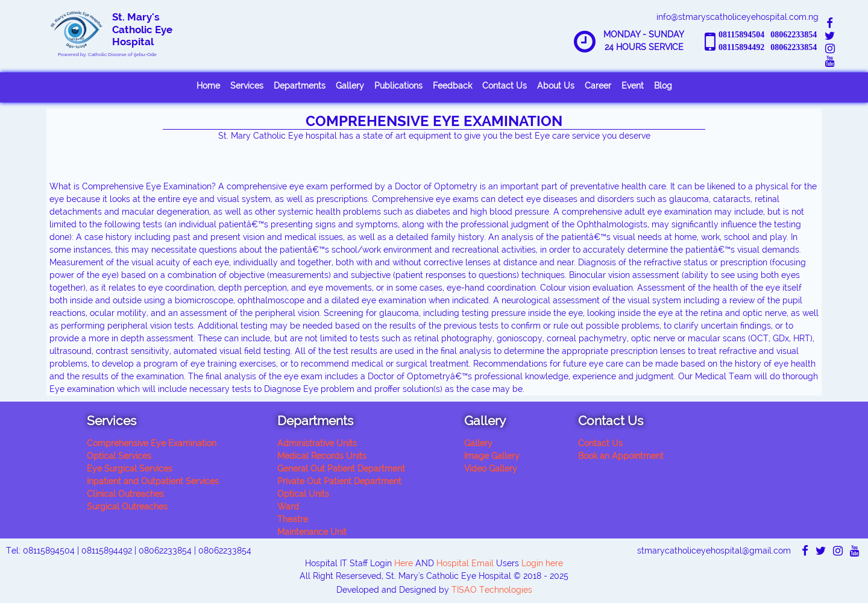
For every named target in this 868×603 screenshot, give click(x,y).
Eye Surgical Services (130, 469)
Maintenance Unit (312, 532)
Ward (288, 507)
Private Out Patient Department (339, 481)
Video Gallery (491, 469)
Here (402, 563)
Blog (663, 86)
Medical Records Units (322, 456)
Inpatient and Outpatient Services (153, 481)
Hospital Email (465, 563)
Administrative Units (317, 443)
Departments (300, 86)
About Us (556, 86)
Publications (398, 86)
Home (208, 86)
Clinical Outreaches (125, 494)
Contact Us (505, 86)
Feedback (452, 86)
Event (633, 86)
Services (247, 86)
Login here (542, 563)
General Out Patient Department (341, 469)
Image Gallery (492, 456)
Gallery (350, 86)
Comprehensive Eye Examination (152, 443)
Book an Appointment (621, 456)
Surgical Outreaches (127, 507)
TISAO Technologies (492, 590)
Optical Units (303, 494)
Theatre (293, 519)
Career (598, 86)
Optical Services (119, 456)
